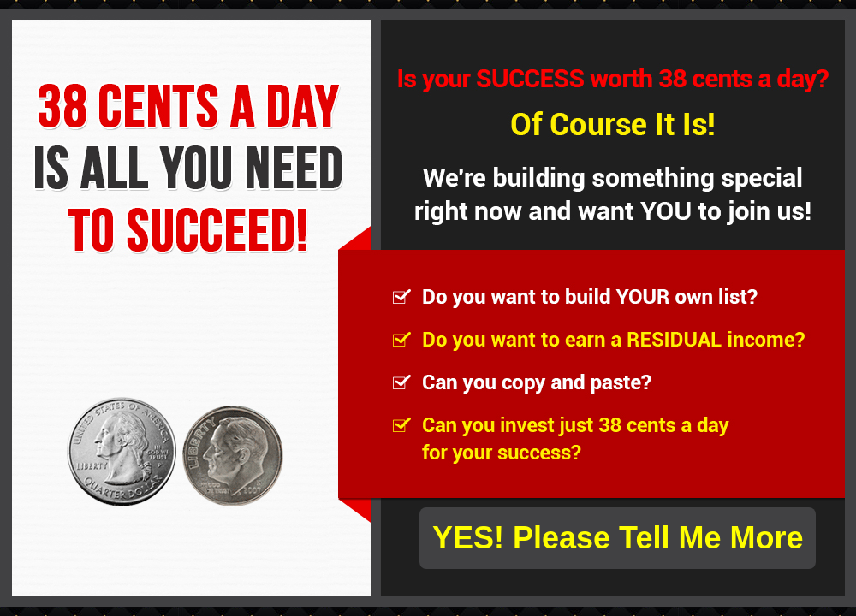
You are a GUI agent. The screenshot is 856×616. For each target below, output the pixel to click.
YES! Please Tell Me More (618, 538)
